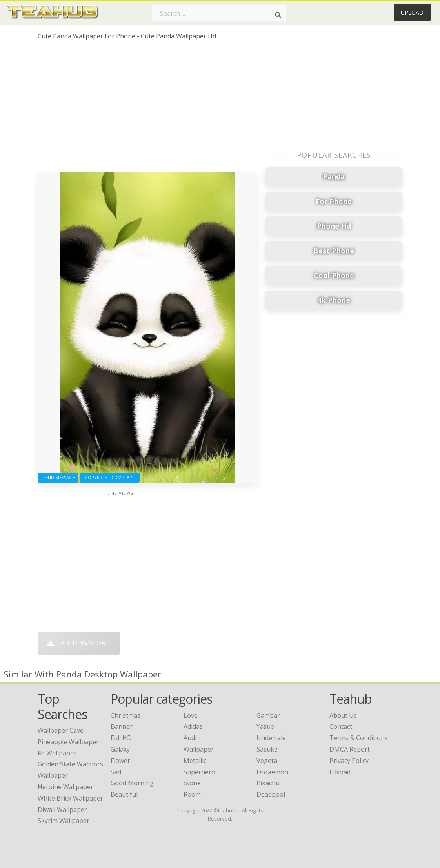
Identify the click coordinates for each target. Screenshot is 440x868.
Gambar (268, 715)
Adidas (193, 726)
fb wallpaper (57, 753)
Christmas (125, 715)
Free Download (79, 643)
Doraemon (272, 772)
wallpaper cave (61, 730)
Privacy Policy (349, 761)
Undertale (271, 738)
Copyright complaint (110, 477)
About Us (343, 715)
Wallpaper (199, 749)
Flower (120, 761)
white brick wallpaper (70, 798)
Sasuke (267, 749)
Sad (116, 772)
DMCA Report (350, 749)
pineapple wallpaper (68, 742)
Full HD (121, 738)
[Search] (278, 15)
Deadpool (271, 794)
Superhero (199, 772)
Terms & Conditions (359, 738)
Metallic (195, 761)
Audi (190, 738)
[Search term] (219, 13)
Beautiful (124, 794)
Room (192, 794)
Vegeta (267, 761)
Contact (341, 726)
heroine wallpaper (65, 787)
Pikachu (268, 783)
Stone (192, 783)
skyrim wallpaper (64, 821)
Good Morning (132, 783)
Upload (412, 12)
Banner (122, 726)
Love (191, 715)
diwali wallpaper (62, 810)
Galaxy (120, 749)
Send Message (58, 477)
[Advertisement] (147, 109)
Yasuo (265, 726)
